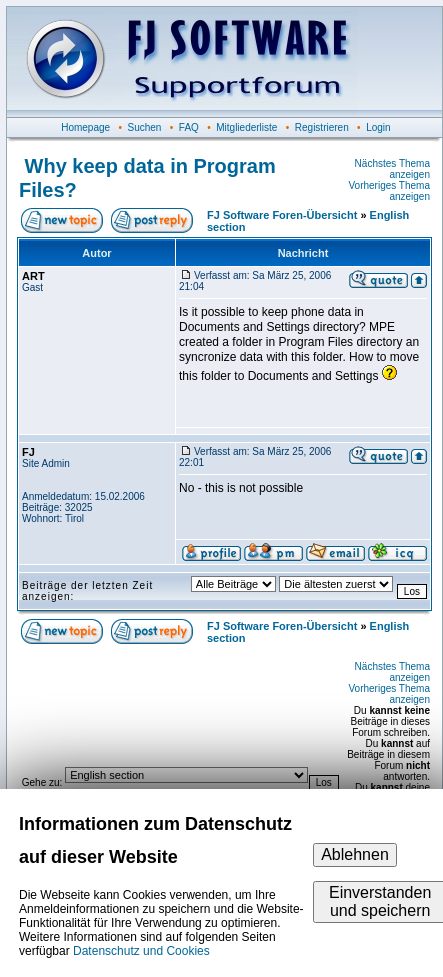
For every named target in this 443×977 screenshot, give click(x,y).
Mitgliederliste (246, 127)
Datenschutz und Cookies (141, 951)
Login (378, 127)
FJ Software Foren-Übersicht (282, 215)
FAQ (189, 127)
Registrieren (322, 127)
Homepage (85, 127)
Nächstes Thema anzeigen (392, 169)
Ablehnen (355, 854)
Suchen (145, 127)
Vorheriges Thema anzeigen (389, 191)
